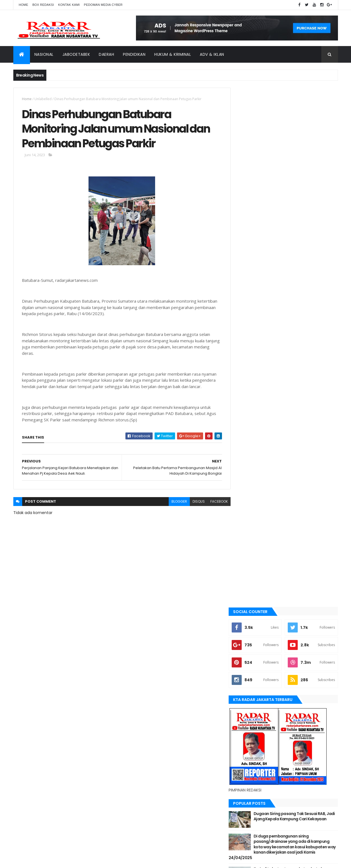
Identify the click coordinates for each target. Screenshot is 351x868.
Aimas (246, 480)
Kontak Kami (69, 5)
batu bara (249, 499)
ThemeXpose (44, 860)
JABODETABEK (252, 537)
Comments (313, 374)
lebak (246, 584)
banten (247, 490)
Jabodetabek (76, 54)
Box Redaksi (43, 5)
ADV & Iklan (212, 54)
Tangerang (251, 649)
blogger (175, 502)
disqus (195, 502)
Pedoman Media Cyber (103, 5)
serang (248, 631)
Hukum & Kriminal (173, 54)
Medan (247, 602)
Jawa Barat (251, 555)
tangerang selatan (257, 659)
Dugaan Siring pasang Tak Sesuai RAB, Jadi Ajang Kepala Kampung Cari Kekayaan (298, 299)
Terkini (247, 668)
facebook (215, 502)
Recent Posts (262, 374)
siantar (248, 640)
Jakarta (248, 546)
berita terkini (252, 527)
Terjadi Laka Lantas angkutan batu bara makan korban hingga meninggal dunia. (299, 355)
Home (24, 5)
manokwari (251, 593)
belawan (248, 518)
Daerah (106, 54)
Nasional (44, 54)
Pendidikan (134, 54)
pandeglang (251, 621)
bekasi (246, 508)
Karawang (250, 574)
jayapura (249, 565)
